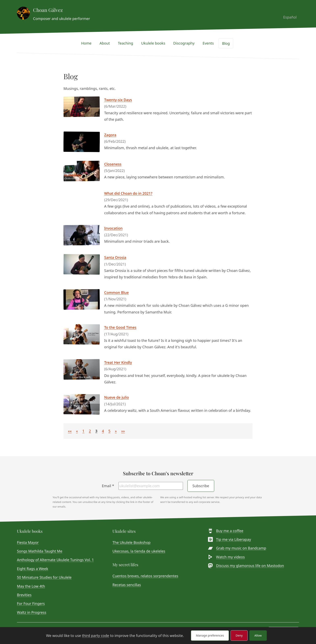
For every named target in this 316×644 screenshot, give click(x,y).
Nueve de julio (117, 397)
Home (89, 43)
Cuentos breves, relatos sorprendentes (145, 576)
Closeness (113, 164)
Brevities (24, 595)
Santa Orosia (115, 257)
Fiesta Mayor (28, 542)
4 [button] (103, 431)
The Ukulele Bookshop (131, 542)
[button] (70, 431)
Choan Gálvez (48, 10)
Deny (239, 635)
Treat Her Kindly (118, 362)
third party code (96, 636)
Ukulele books (156, 43)
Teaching (128, 43)
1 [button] (83, 431)
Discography (186, 43)
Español (292, 17)
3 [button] (96, 431)
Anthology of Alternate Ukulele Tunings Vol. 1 (55, 560)
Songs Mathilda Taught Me (40, 551)
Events (211, 43)
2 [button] (90, 431)
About (107, 43)
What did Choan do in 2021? (128, 193)
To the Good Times (120, 327)
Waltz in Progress (32, 612)
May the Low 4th (31, 586)
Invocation (113, 228)
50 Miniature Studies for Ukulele (44, 577)
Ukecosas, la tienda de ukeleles (139, 551)
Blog (228, 43)
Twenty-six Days (118, 100)
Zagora (110, 135)
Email (108, 486)
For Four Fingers (31, 603)
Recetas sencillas (127, 585)
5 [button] (109, 431)
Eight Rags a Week (33, 569)
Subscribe (201, 486)
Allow (258, 635)
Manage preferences (210, 635)
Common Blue (116, 292)
